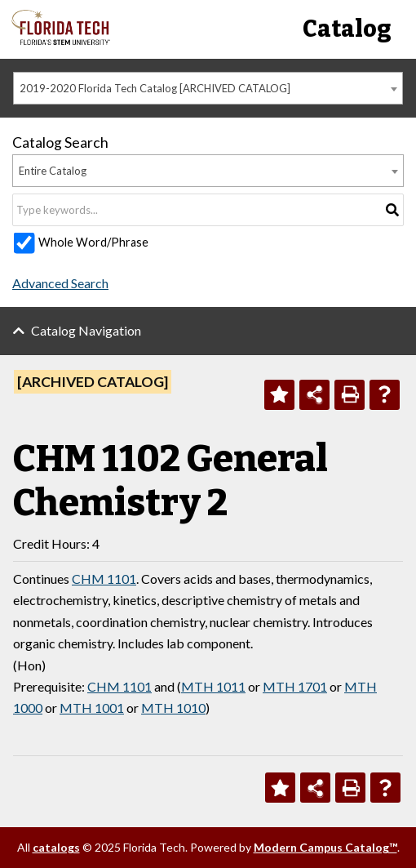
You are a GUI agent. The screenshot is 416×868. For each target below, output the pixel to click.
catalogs (56, 847)
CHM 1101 (104, 579)
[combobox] (208, 88)
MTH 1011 (213, 686)
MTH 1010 (173, 708)
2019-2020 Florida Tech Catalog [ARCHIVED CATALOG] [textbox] (155, 88)
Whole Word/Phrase (93, 242)
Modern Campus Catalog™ (325, 847)
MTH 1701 (295, 686)
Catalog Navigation (86, 330)
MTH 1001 (92, 708)
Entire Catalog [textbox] (53, 171)
